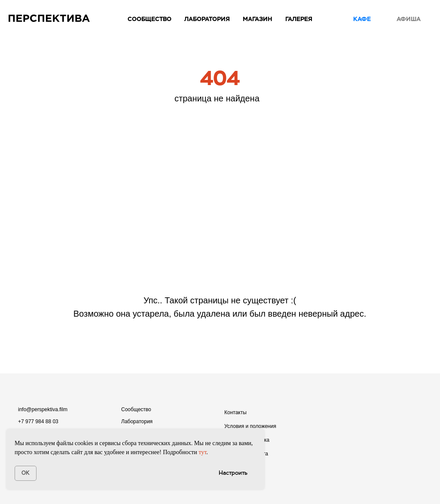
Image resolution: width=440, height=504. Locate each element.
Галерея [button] (299, 19)
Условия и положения (250, 426)
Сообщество (150, 19)
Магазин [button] (258, 19)
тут (202, 452)
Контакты (235, 412)
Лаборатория (137, 422)
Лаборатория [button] (207, 19)
